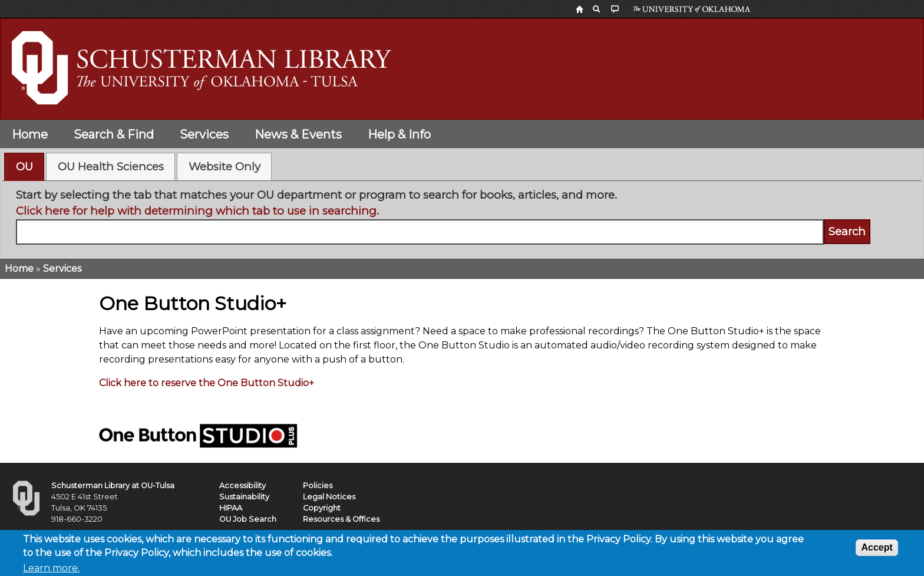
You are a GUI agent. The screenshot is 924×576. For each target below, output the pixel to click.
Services (204, 134)
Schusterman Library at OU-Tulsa (113, 486)
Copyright (322, 508)
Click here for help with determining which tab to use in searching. (197, 211)
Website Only (225, 167)
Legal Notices (329, 497)
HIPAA (231, 508)
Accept (877, 548)
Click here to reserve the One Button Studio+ (207, 383)
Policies (318, 486)
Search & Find (114, 134)
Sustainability (244, 497)
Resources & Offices (341, 519)
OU (24, 167)
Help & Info (399, 134)
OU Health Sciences (111, 167)
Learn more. (51, 569)
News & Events (298, 134)
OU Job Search (248, 519)
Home (30, 134)
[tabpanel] (462, 216)
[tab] (24, 167)
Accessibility (242, 486)
